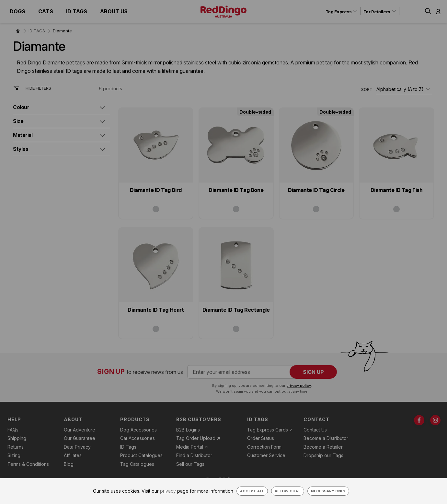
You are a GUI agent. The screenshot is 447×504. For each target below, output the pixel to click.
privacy (168, 491)
